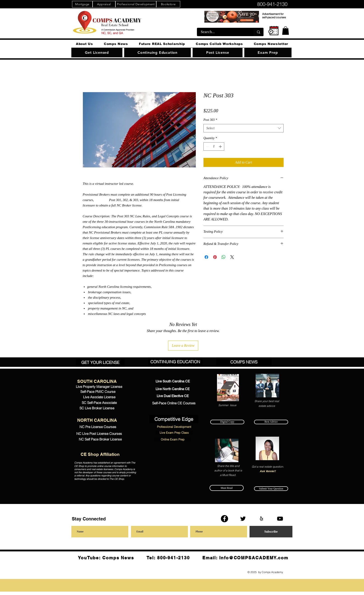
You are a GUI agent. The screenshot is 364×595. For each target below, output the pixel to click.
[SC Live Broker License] (97, 408)
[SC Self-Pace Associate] (99, 403)
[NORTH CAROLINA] (97, 420)
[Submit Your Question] (271, 489)
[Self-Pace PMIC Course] (98, 392)
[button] (286, 31)
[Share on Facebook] (206, 257)
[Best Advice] (271, 422)
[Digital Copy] (227, 422)
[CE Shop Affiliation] (100, 454)
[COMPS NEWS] (244, 362)
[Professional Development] (136, 4)
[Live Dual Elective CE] (173, 396)
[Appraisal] (104, 4)
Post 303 (210, 120)
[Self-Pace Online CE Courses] (174, 403)
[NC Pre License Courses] (98, 427)
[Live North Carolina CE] (173, 389)
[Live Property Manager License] (99, 387)
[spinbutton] (214, 146)
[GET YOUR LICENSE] (100, 362)
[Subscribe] (271, 532)
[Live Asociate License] (99, 397)
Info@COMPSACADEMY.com (254, 558)
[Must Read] (227, 488)
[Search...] (222, 32)
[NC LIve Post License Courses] (99, 433)
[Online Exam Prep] (173, 439)
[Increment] (221, 146)
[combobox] (244, 128)
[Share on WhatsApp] (224, 257)
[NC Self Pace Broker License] (100, 439)
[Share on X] (232, 257)
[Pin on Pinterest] (215, 257)
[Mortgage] (82, 4)
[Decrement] (207, 146)
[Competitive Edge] (174, 419)
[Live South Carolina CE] (173, 381)
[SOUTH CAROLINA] (97, 381)
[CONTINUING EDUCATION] (175, 362)
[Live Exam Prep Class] (174, 433)
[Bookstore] (168, 4)
